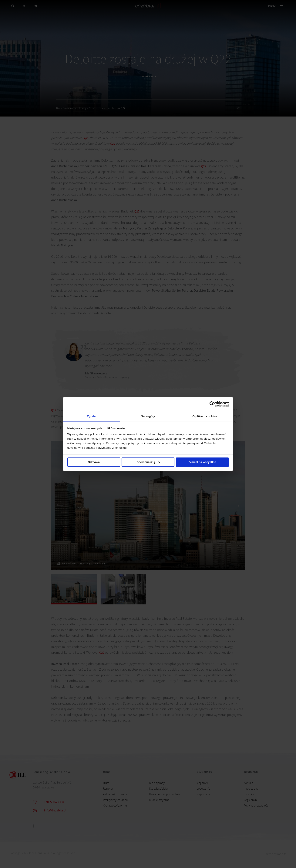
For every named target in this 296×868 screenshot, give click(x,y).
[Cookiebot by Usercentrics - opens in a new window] (212, 403)
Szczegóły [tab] (148, 416)
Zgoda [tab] (91, 416)
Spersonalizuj (148, 463)
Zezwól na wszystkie (202, 463)
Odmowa (94, 463)
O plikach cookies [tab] (205, 416)
